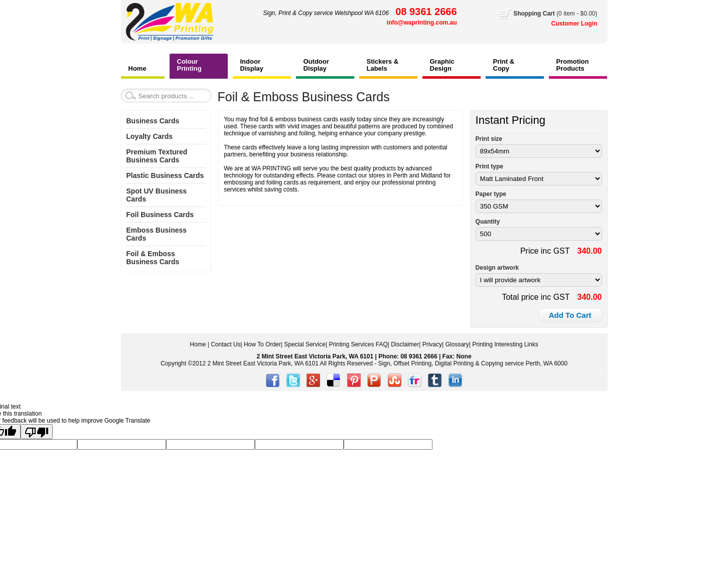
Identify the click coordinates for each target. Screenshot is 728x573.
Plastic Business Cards (165, 175)
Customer (566, 24)
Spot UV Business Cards (157, 195)
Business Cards (153, 121)
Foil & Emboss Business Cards (153, 258)
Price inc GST (545, 251)
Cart (555, 14)
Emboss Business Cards (157, 234)
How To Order (262, 344)
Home (198, 344)
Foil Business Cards (160, 215)
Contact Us (226, 344)
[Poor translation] (37, 432)
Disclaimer (405, 344)
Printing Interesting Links (505, 344)
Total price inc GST (536, 297)
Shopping (528, 14)
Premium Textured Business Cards (157, 156)
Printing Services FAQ (358, 344)
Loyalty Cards (150, 136)
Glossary (457, 344)
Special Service (305, 344)
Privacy (432, 344)
